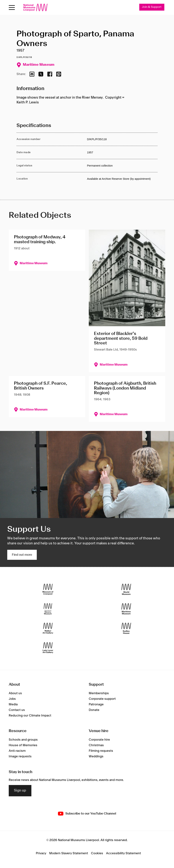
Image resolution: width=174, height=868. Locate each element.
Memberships (99, 693)
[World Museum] (126, 589)
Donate (94, 710)
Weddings (96, 757)
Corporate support (102, 699)
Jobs (12, 699)
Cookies (97, 853)
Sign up (20, 791)
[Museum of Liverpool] (48, 589)
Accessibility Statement (123, 853)
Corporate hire (99, 740)
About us (15, 693)
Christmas (96, 745)
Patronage (96, 704)
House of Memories (23, 745)
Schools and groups (23, 740)
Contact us (17, 710)
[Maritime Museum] (126, 609)
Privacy (41, 853)
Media (13, 704)
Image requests (20, 757)
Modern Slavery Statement (69, 853)
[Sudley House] (126, 628)
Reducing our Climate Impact (30, 716)
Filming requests (101, 751)
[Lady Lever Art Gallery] (48, 648)
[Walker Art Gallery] (48, 628)
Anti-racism (17, 751)
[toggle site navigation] (12, 8)
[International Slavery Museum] (48, 609)
